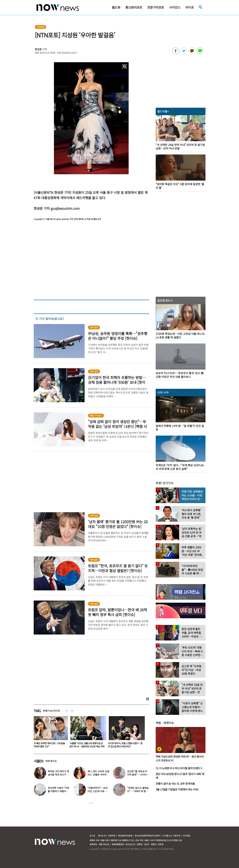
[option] (50, 733)
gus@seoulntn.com (65, 208)
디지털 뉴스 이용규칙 (172, 836)
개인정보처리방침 (125, 836)
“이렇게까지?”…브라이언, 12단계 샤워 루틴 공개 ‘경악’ (98, 791)
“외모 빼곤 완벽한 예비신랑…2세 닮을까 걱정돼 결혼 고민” (50, 745)
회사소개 (102, 836)
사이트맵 (186, 836)
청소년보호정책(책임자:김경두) (148, 836)
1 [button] (89, 803)
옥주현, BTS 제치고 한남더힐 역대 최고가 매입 (59, 775)
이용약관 (112, 836)
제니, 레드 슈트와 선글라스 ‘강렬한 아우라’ (98, 773)
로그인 (92, 836)
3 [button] (94, 803)
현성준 (38, 49)
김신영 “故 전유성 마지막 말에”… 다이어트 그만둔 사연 (138, 775)
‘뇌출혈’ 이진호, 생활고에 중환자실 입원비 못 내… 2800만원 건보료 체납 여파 (89, 745)
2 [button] (91, 803)
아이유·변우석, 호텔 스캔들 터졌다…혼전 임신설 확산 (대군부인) (127, 745)
